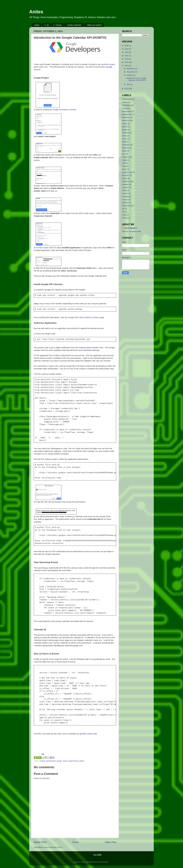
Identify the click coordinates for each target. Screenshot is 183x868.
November (131, 72)
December (131, 69)
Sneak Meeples (131, 228)
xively (124, 215)
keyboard (126, 148)
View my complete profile (132, 231)
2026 (127, 46)
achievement (127, 99)
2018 (127, 52)
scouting (125, 196)
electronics (126, 120)
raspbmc (125, 187)
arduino (125, 102)
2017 (127, 56)
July (128, 84)
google (59, 761)
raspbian (125, 184)
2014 (127, 66)
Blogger (106, 862)
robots (124, 190)
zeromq (125, 218)
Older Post (111, 842)
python (82, 761)
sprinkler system (108, 64)
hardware (126, 133)
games (125, 127)
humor (124, 139)
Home (75, 842)
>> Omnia (57, 25)
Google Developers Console (64, 110)
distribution (126, 117)
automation (126, 105)
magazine (126, 157)
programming (73, 761)
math (124, 163)
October (130, 75)
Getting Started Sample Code (91, 348)
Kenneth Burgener (81, 862)
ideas (124, 142)
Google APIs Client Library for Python (84, 317)
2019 (127, 49)
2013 (127, 89)
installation (126, 145)
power (124, 169)
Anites (36, 12)
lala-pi (124, 151)
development (51, 761)
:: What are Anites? (94, 25)
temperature (127, 206)
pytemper (126, 175)
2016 (127, 59)
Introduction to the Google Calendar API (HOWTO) (136, 79)
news (124, 166)
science (125, 193)
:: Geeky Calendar (74, 25)
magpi (124, 160)
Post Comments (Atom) (53, 847)
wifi (123, 209)
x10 (123, 212)
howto (65, 761)
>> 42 (46, 25)
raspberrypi (126, 181)
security (125, 200)
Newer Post (40, 842)
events (125, 124)
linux (124, 154)
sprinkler (125, 203)
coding (42, 761)
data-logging (127, 111)
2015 (127, 62)
